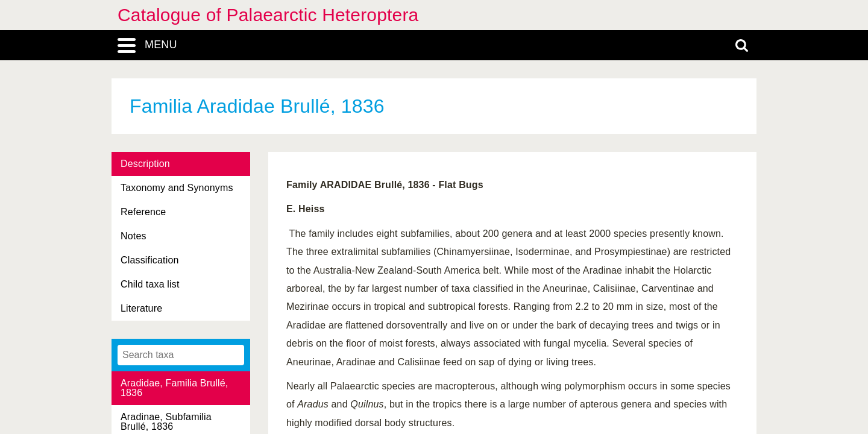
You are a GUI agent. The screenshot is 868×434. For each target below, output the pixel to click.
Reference (143, 212)
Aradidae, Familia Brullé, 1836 (174, 388)
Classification (150, 260)
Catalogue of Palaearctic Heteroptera (268, 15)
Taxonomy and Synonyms (177, 188)
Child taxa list (150, 284)
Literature (141, 308)
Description (145, 164)
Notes (134, 236)
